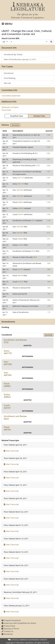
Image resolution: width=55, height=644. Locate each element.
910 (49, 245)
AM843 (21, 208)
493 (49, 300)
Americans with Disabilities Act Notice (19, 623)
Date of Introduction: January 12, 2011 (20, 59)
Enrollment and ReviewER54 (15, 417)
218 (49, 306)
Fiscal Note (6, 110)
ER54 (33, 220)
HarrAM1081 (8, 374)
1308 (48, 135)
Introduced (9, 73)
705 (49, 294)
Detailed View (39, 116)
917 (49, 239)
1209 (48, 165)
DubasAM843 (7, 396)
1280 (48, 141)
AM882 (20, 202)
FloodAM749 (7, 428)
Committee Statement (11, 96)
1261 (48, 159)
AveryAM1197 (8, 352)
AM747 (21, 214)
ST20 (38, 165)
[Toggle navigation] (7, 24)
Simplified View (16, 116)
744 (49, 288)
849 (49, 282)
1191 (48, 172)
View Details (15, 125)
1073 (48, 227)
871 (49, 251)
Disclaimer (7, 634)
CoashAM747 (7, 407)
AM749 (20, 269)
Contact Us (7, 631)
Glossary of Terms (10, 629)
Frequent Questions (11, 620)
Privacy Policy (8, 626)
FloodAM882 (7, 385)
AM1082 (20, 190)
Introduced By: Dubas (13, 54)
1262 (48, 147)
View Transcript (11, 451)
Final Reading (10, 78)
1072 (48, 233)
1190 (48, 202)
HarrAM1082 (8, 363)
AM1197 (21, 178)
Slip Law (7, 83)
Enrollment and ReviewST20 (15, 341)
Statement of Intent (10, 107)
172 (49, 312)
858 (49, 263)
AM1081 (20, 196)
